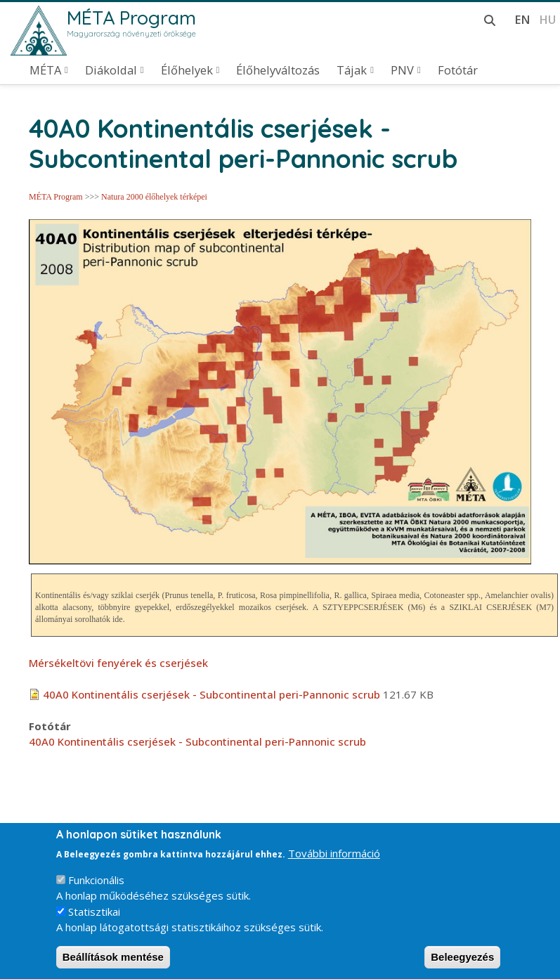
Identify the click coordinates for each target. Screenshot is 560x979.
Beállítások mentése (113, 964)
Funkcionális (96, 887)
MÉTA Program (131, 18)
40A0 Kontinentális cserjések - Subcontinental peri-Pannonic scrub (211, 694)
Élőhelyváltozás (278, 70)
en (522, 19)
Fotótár (458, 70)
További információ (334, 861)
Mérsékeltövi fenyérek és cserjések (118, 663)
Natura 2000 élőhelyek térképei (154, 197)
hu (547, 19)
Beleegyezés (462, 964)
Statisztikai (94, 919)
